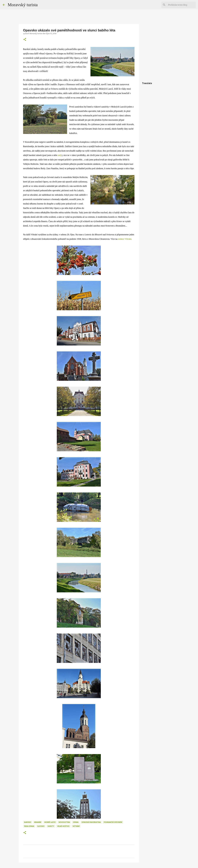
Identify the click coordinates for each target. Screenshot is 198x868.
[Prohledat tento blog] (181, 5)
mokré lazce (50, 822)
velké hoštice (63, 826)
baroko (28, 822)
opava (76, 822)
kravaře (38, 822)
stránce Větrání (125, 239)
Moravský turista (23, 5)
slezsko (41, 826)
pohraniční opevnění (113, 822)
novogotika (64, 822)
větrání (76, 826)
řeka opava (29, 826)
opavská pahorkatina (91, 822)
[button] (25, 40)
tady (60, 155)
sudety (51, 826)
